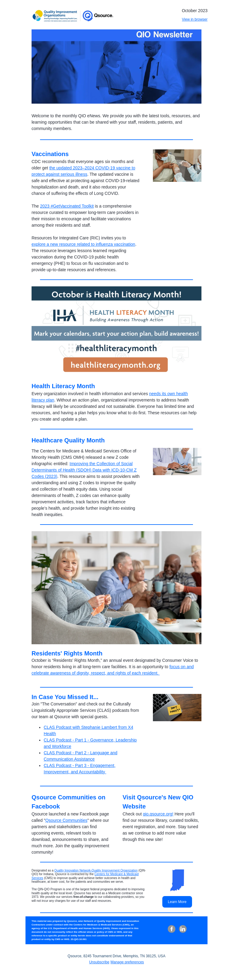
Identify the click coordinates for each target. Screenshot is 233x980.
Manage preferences (127, 962)
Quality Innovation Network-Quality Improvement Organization (96, 870)
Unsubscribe (99, 962)
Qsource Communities (66, 820)
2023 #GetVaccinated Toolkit (67, 206)
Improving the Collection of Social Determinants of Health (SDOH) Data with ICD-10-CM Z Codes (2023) (84, 470)
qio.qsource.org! (158, 814)
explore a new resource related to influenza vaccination (83, 244)
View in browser (195, 19)
